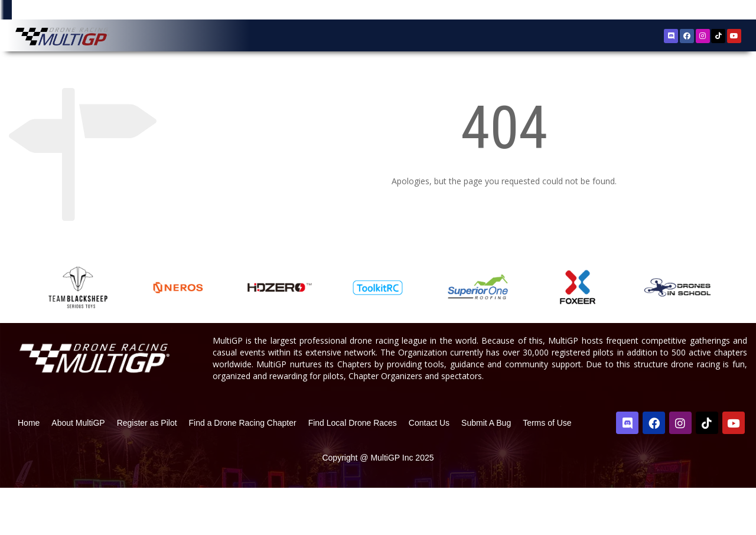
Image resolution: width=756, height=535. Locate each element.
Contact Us (429, 470)
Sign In (717, 12)
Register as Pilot (147, 470)
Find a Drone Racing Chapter (243, 470)
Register (682, 11)
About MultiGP (78, 470)
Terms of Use (547, 470)
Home (29, 470)
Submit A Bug (486, 470)
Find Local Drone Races (353, 470)
